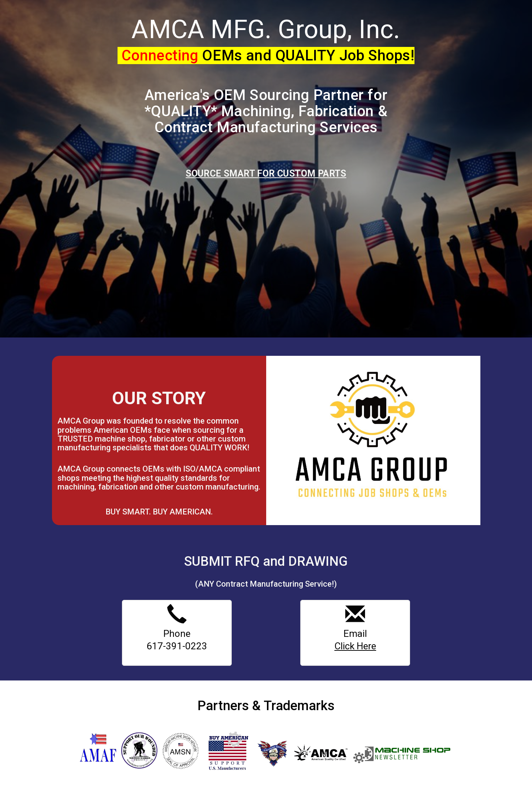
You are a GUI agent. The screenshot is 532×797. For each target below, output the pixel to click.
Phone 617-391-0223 (177, 628)
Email (355, 628)
